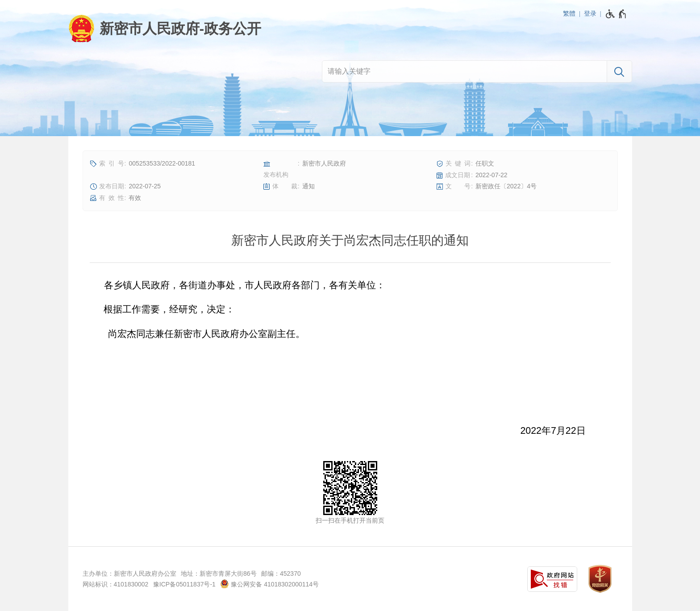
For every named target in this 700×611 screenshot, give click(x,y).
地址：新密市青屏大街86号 (219, 574)
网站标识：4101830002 (116, 584)
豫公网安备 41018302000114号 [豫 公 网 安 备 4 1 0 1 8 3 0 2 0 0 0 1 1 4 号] (269, 584)
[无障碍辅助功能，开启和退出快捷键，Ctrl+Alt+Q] (616, 14)
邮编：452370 (281, 574)
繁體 (569, 13)
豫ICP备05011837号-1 (184, 584)
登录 (590, 13)
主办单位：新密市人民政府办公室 (129, 574)
